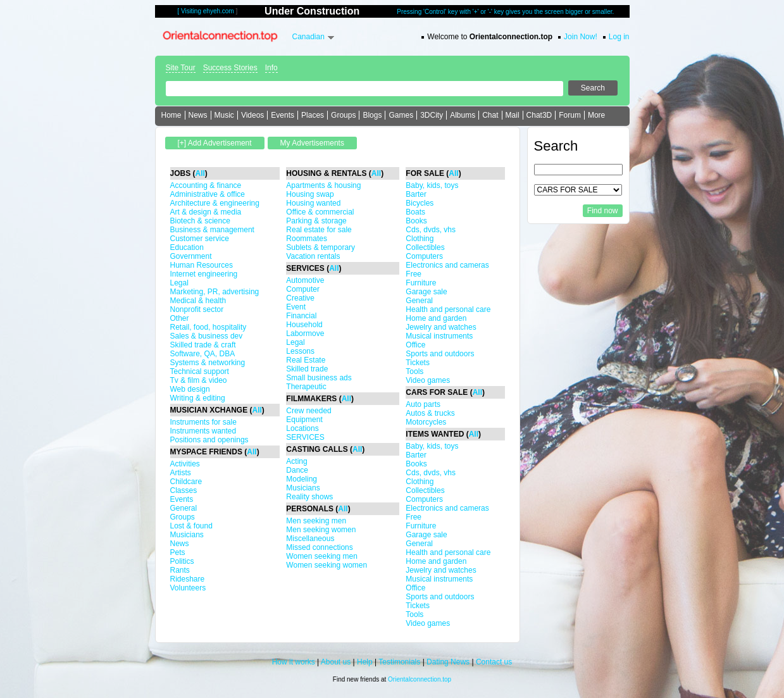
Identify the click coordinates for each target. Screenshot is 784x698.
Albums (463, 115)
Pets (178, 552)
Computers (424, 256)
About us (336, 662)
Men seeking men (316, 521)
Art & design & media (206, 212)
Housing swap (310, 194)
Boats (415, 212)
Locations (302, 428)
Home (171, 115)
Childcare (186, 482)
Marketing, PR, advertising (215, 292)
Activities (185, 464)
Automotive (305, 280)
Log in (619, 37)
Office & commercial (320, 212)
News (198, 115)
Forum (570, 115)
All (200, 173)
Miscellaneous (310, 539)
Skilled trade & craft (203, 345)
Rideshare (188, 579)
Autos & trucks (430, 413)
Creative (300, 298)
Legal (179, 283)
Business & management (212, 230)
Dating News (448, 662)
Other (180, 318)
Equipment (304, 420)
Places (313, 115)
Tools (414, 371)
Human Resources (202, 265)
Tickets (418, 363)
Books (416, 221)
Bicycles (420, 203)
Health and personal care (448, 309)
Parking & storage (316, 221)
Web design (190, 389)
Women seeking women (327, 565)
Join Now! (581, 37)
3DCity (432, 115)
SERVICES (305, 437)
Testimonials (399, 662)
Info (271, 68)
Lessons (300, 351)
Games (401, 115)
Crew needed (308, 411)
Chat (490, 115)
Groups (343, 115)
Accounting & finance (206, 185)
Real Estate (306, 360)
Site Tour (181, 68)
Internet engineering (204, 274)
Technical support (200, 371)
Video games (428, 380)
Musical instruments (439, 336)
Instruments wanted (203, 431)
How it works (294, 662)
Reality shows (309, 497)
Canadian (308, 37)
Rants (180, 570)
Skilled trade (307, 369)
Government (191, 256)
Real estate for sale (319, 230)
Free (414, 274)
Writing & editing (198, 398)
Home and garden (436, 318)
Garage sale (426, 292)
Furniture (421, 283)
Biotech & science (200, 221)
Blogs (372, 115)
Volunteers (188, 588)
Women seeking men (322, 556)
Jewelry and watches (441, 327)
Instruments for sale (203, 422)
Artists (181, 473)
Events (283, 115)
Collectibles (425, 247)
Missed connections (319, 547)
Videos (252, 115)
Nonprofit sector (197, 309)
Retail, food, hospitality (208, 327)
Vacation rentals (313, 256)
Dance (297, 470)
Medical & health (198, 301)
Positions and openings (209, 440)
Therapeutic (306, 387)
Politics (182, 561)
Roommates (307, 239)
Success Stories (230, 68)
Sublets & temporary (320, 247)
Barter (416, 194)
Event (296, 307)
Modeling (302, 479)
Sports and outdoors (440, 354)
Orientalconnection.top (420, 679)
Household (304, 325)
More (596, 115)
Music (224, 115)
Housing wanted (313, 203)
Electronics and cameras (447, 265)
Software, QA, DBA (203, 354)
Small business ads (319, 378)
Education (187, 247)
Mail (513, 115)
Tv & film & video (199, 380)
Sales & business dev (207, 336)
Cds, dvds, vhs (431, 230)
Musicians (187, 535)
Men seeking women (321, 530)
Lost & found (191, 526)
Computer (303, 289)
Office (415, 345)
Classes (184, 490)
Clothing (420, 239)
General (184, 508)
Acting (296, 461)
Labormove (305, 333)
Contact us (494, 662)
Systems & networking (208, 363)
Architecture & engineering (215, 203)
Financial (301, 316)
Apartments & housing (323, 185)
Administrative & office (208, 194)
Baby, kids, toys (432, 185)
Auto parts (423, 404)
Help (365, 662)
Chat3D (539, 115)
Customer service (200, 239)
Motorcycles (426, 422)
